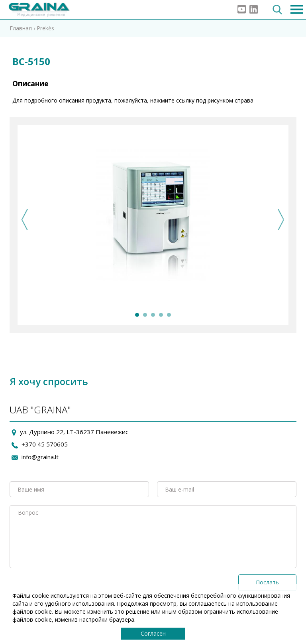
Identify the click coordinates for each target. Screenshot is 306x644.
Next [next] (281, 220)
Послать (267, 582)
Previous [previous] (25, 220)
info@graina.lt (40, 457)
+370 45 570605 (45, 444)
